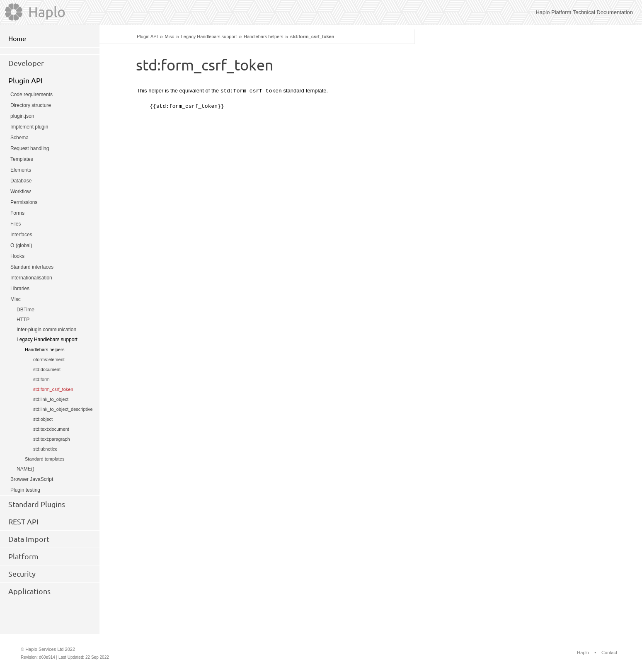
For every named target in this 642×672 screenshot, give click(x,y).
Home (17, 39)
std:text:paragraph (52, 439)
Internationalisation (31, 278)
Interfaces (21, 235)
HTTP (23, 320)
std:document (47, 369)
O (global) (21, 245)
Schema (19, 138)
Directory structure (31, 105)
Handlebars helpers (263, 36)
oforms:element (49, 359)
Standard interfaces (32, 267)
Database (21, 181)
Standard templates (45, 459)
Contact (609, 653)
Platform (23, 556)
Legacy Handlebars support (209, 36)
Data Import (29, 539)
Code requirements (31, 95)
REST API (23, 522)
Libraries (20, 289)
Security (22, 574)
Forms (17, 213)
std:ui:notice (45, 449)
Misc (169, 36)
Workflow (21, 192)
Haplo (583, 653)
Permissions (24, 202)
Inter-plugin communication (46, 330)
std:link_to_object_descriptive (63, 409)
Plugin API (147, 36)
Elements (21, 170)
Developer (26, 63)
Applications (29, 591)
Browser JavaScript (32, 479)
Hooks (17, 256)
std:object (43, 419)
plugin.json (22, 116)
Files (16, 224)
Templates (22, 159)
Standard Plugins (37, 504)
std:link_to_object (51, 399)
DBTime (25, 310)
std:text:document (51, 429)
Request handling (30, 148)
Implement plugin (29, 127)
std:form (41, 379)
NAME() (25, 469)
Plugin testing (25, 490)
